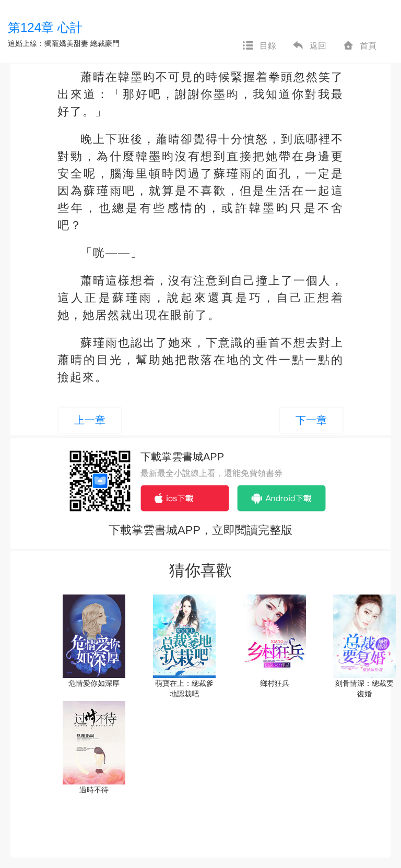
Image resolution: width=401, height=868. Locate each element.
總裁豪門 (105, 43)
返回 (309, 46)
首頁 (359, 46)
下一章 (311, 420)
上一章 (90, 420)
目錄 (259, 46)
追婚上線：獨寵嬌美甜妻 (48, 43)
